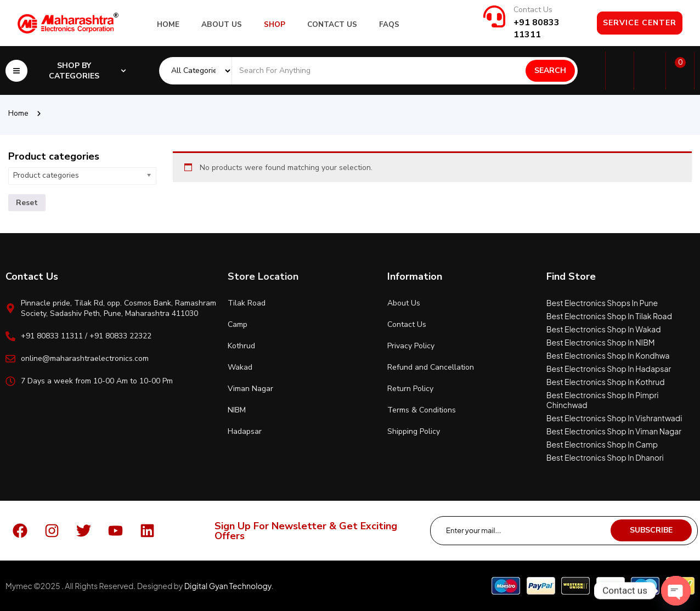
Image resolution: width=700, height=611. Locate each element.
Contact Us (533, 10)
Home (18, 113)
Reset (27, 203)
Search (550, 70)
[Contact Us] (494, 16)
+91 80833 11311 (537, 29)
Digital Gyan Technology (228, 586)
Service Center (640, 23)
